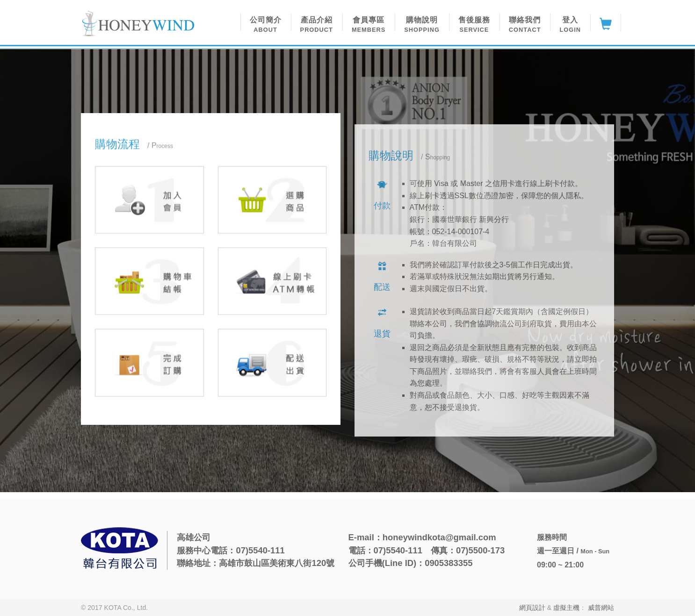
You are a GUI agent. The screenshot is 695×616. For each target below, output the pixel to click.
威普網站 (601, 608)
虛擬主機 (566, 608)
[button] (266, 22)
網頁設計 (532, 608)
